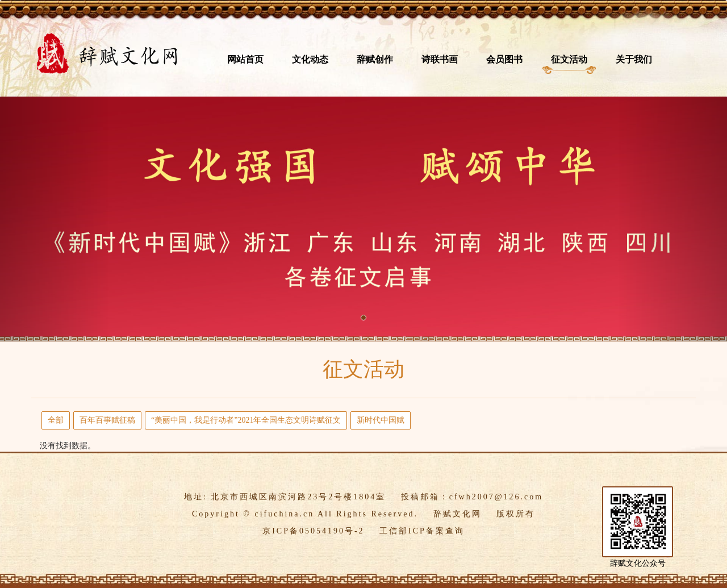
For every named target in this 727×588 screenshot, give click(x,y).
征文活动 (569, 59)
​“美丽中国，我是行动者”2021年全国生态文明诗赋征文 (246, 420)
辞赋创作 (375, 59)
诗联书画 (440, 59)
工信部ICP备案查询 (422, 531)
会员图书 (504, 59)
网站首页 (245, 59)
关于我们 (634, 59)
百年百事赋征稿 (107, 420)
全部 (56, 420)
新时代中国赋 (381, 420)
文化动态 (310, 59)
